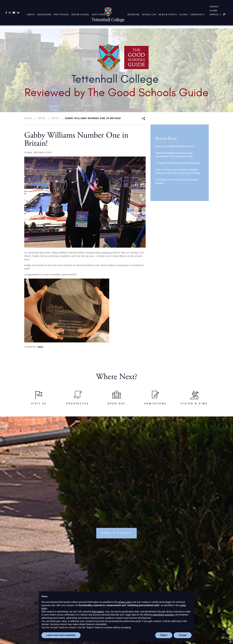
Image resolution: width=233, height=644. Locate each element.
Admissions (44, 14)
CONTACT (214, 8)
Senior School (80, 14)
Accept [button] (183, 635)
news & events (117, 462)
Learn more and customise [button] (61, 635)
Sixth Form (99, 14)
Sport (40, 347)
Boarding (134, 14)
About (31, 14)
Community (197, 14)
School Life (149, 14)
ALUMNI (214, 12)
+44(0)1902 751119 (118, 583)
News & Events (168, 14)
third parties (98, 612)
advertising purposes (164, 615)
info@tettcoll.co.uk (118, 587)
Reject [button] (164, 635)
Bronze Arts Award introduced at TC (175, 146)
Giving (183, 14)
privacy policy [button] (125, 602)
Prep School (61, 14)
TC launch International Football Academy (178, 163)
